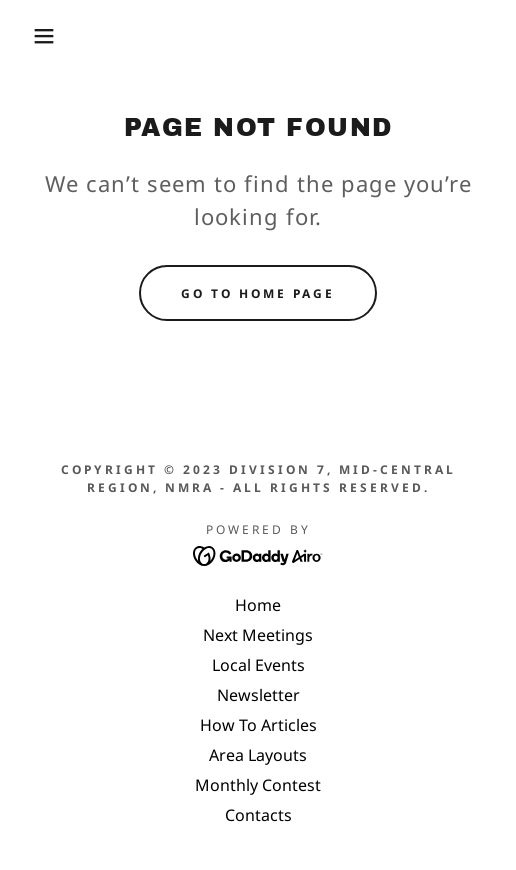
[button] (36, 36)
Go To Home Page (258, 293)
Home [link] (258, 605)
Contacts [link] (258, 815)
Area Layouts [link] (258, 755)
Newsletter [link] (258, 695)
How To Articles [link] (258, 725)
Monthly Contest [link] (258, 785)
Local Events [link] (258, 665)
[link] (258, 554)
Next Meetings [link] (258, 635)
